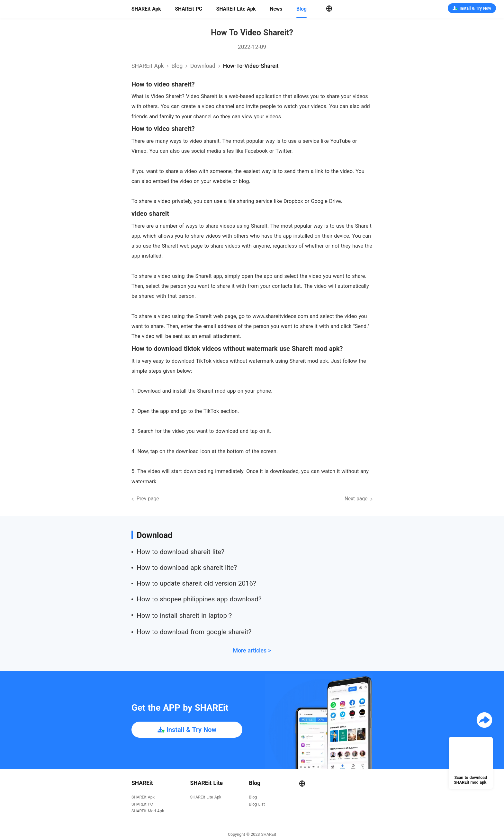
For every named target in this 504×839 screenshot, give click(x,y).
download (203, 66)
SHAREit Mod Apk (148, 811)
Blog (301, 9)
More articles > (252, 651)
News (276, 9)
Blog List (257, 804)
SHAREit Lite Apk (236, 9)
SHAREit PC (189, 9)
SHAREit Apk (146, 9)
